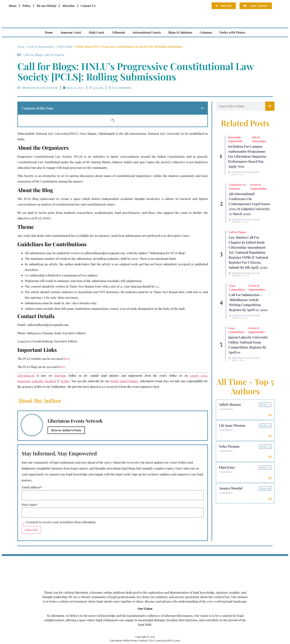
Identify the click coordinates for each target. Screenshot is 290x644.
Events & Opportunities (40, 47)
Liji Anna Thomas (232, 425)
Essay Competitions (237, 288)
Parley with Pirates (232, 32)
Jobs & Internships (259, 139)
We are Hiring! (46, 6)
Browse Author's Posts (66, 430)
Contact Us (88, 6)
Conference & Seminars (237, 187)
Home (49, 32)
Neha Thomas (229, 446)
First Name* (30, 505)
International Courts (147, 32)
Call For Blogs (64, 47)
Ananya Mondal (231, 488)
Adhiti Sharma (230, 404)
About (12, 6)
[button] (202, 108)
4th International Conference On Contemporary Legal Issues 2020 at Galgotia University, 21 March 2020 (250, 204)
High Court (97, 32)
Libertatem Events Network (245, 172)
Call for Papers (54, 55)
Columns (206, 32)
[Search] (270, 106)
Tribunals (118, 32)
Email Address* (32, 487)
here (67, 359)
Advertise (68, 6)
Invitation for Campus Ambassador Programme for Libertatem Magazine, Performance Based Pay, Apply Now (248, 156)
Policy (27, 6)
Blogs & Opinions (180, 32)
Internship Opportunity (235, 139)
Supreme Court (71, 32)
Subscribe (31, 530)
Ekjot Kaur (227, 467)
